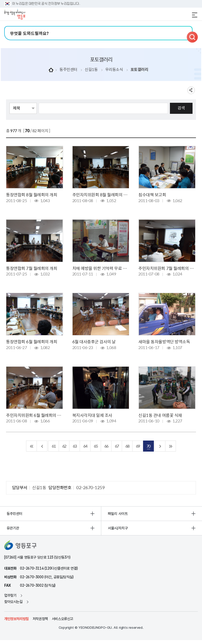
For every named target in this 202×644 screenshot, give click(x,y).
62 (64, 446)
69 (138, 446)
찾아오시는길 (13, 602)
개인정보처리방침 (16, 619)
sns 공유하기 (191, 90)
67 (117, 446)
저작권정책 (40, 619)
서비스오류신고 (62, 619)
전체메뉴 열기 (195, 15)
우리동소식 (114, 70)
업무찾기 (10, 595)
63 (75, 446)
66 (106, 446)
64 (85, 446)
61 (54, 446)
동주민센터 (68, 70)
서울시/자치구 (118, 528)
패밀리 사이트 (118, 514)
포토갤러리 (139, 70)
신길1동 (91, 70)
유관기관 (13, 528)
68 (127, 446)
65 (96, 446)
